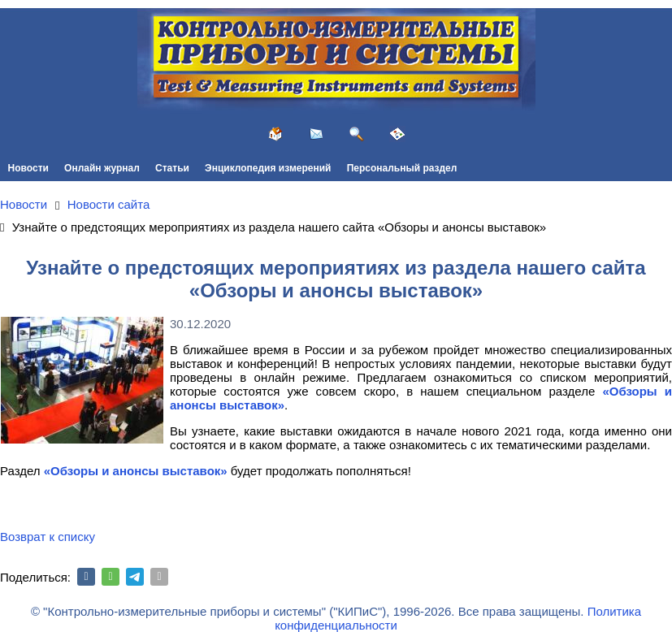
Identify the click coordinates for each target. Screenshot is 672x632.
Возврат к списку (48, 537)
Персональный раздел (402, 168)
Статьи (172, 168)
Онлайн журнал (102, 168)
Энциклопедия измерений (268, 168)
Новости (28, 168)
